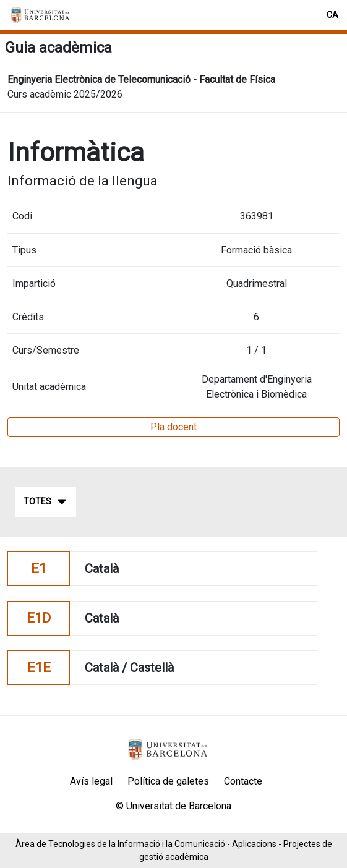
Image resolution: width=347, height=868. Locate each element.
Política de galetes (168, 781)
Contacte (243, 781)
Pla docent (173, 427)
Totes (45, 502)
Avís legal (91, 781)
